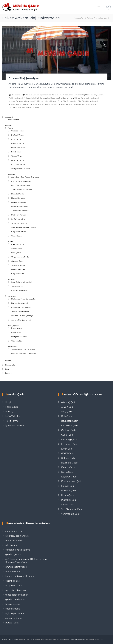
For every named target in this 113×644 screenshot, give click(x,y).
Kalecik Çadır (68, 467)
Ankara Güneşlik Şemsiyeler (39, 95)
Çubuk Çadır (68, 435)
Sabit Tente (16, 152)
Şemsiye (16, 95)
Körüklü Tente (18, 143)
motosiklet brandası (16, 590)
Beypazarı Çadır (70, 421)
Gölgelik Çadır (18, 274)
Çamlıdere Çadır (70, 426)
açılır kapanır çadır (15, 613)
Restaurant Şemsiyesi (21, 307)
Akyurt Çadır (68, 407)
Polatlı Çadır (68, 495)
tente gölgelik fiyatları (17, 595)
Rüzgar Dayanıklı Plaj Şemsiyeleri (81, 104)
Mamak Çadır (68, 486)
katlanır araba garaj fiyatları (20, 576)
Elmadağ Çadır (69, 439)
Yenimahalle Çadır (71, 514)
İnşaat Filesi (17, 328)
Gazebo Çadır (17, 261)
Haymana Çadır (69, 463)
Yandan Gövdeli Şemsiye (22, 316)
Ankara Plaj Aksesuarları (63, 95)
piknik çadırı (12, 545)
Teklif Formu (12, 421)
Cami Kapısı (17, 236)
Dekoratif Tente (18, 160)
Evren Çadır (67, 449)
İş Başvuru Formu (15, 426)
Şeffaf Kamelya (18, 219)
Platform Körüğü (19, 215)
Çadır (11, 241)
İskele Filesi (16, 332)
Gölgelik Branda (19, 232)
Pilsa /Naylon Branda (21, 185)
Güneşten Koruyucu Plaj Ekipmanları (33, 101)
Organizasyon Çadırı (20, 257)
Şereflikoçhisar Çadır (72, 509)
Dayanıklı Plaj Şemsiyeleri (62, 98)
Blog (7, 369)
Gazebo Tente (17, 131)
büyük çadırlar (13, 604)
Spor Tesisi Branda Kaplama (24, 227)
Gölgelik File (17, 341)
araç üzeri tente (14, 618)
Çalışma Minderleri (20, 290)
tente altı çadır (13, 572)
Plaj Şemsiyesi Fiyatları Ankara (51, 104)
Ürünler (9, 125)
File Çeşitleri (14, 326)
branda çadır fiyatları (16, 567)
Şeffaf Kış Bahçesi (19, 223)
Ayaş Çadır (67, 412)
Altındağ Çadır (69, 402)
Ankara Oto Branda (20, 211)
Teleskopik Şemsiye (20, 311)
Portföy (9, 361)
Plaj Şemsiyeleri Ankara (26, 104)
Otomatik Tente (18, 148)
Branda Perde (18, 194)
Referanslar (10, 365)
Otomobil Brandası (20, 206)
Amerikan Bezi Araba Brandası (25, 177)
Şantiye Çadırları (19, 265)
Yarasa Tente (17, 156)
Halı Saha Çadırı (18, 269)
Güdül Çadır (68, 453)
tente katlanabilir (14, 540)
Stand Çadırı (17, 248)
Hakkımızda (14, 120)
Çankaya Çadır (69, 430)
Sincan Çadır (68, 505)
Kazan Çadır (68, 472)
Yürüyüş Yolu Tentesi (21, 169)
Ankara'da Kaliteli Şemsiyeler (36, 98)
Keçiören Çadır (69, 477)
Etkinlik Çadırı (18, 244)
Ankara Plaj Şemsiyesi (24, 78)
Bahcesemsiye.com (94, 639)
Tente (11, 128)
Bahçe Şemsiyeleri (20, 303)
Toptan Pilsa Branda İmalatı (24, 349)
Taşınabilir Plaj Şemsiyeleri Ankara (24, 107)
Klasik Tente (17, 139)
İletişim (9, 373)
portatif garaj (12, 623)
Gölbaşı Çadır (68, 458)
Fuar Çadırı (16, 253)
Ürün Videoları (13, 416)
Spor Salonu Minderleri (22, 282)
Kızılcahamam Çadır (72, 481)
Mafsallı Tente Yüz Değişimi (24, 353)
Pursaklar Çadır (69, 500)
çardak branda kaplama (18, 550)
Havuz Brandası (18, 198)
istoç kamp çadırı (14, 585)
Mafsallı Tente (17, 135)
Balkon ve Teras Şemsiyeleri (24, 299)
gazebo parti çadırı (15, 599)
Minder (12, 279)
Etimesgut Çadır (70, 444)
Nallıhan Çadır (69, 491)
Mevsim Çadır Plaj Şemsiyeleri (64, 101)
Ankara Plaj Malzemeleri (85, 95)
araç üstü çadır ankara (17, 536)
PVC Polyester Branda (21, 181)
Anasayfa (9, 117)
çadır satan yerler (14, 531)
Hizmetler (13, 347)
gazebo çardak (13, 554)
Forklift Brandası (19, 202)
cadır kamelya (13, 609)
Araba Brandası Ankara (22, 190)
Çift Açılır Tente (18, 164)
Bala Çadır (67, 416)
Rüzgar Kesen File (19, 337)
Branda (12, 174)
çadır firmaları (13, 581)
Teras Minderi (17, 286)
